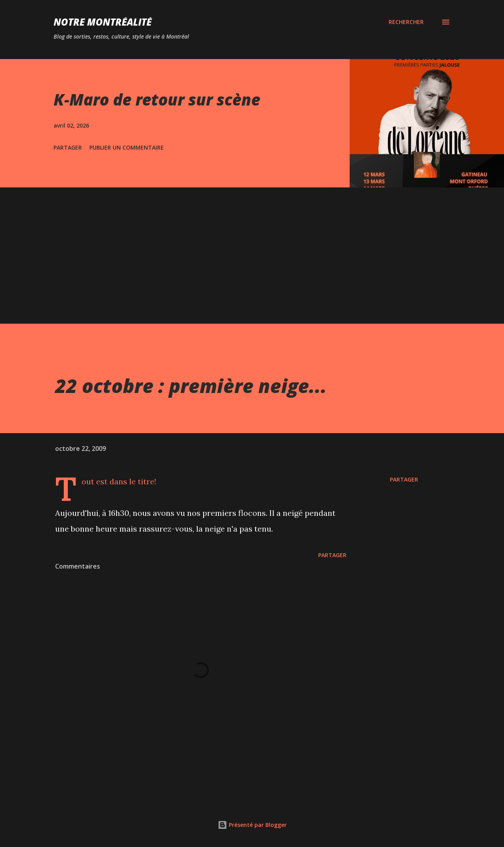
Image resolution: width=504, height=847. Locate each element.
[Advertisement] (252, 247)
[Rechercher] (406, 22)
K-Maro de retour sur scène (157, 99)
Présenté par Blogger (252, 825)
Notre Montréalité (103, 22)
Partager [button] (68, 147)
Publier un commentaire (127, 147)
